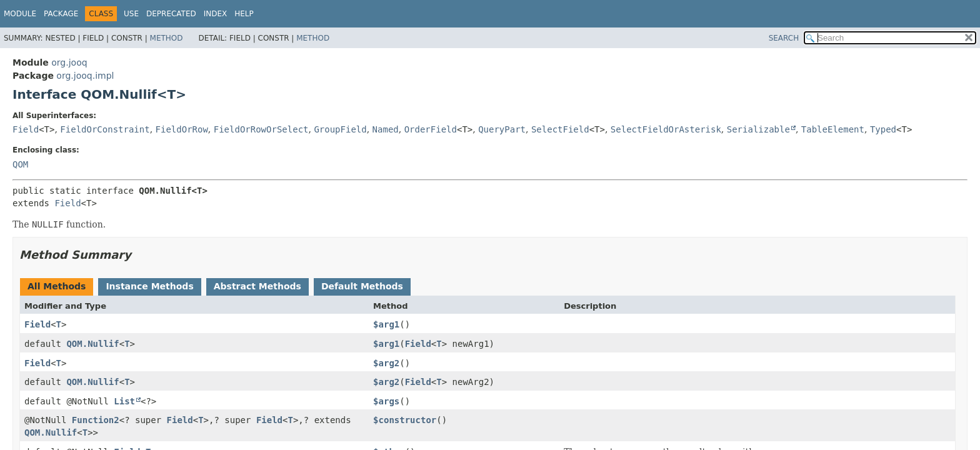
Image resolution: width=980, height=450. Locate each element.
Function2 (96, 420)
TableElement (833, 129)
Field (26, 129)
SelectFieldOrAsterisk (666, 129)
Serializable (758, 129)
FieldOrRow (182, 129)
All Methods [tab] (57, 286)
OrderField (431, 129)
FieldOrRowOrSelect (261, 129)
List (124, 401)
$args (386, 401)
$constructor (405, 420)
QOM (20, 164)
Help (244, 14)
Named (386, 129)
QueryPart (502, 129)
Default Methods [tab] (362, 286)
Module (20, 14)
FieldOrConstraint (105, 129)
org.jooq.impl (85, 76)
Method (167, 38)
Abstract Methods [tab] (257, 286)
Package (61, 14)
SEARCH (784, 38)
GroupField (340, 129)
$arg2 (386, 363)
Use (131, 14)
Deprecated (171, 14)
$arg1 (386, 324)
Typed (883, 129)
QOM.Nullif (92, 344)
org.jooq (69, 62)
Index (216, 14)
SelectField (560, 129)
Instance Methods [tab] (149, 286)
